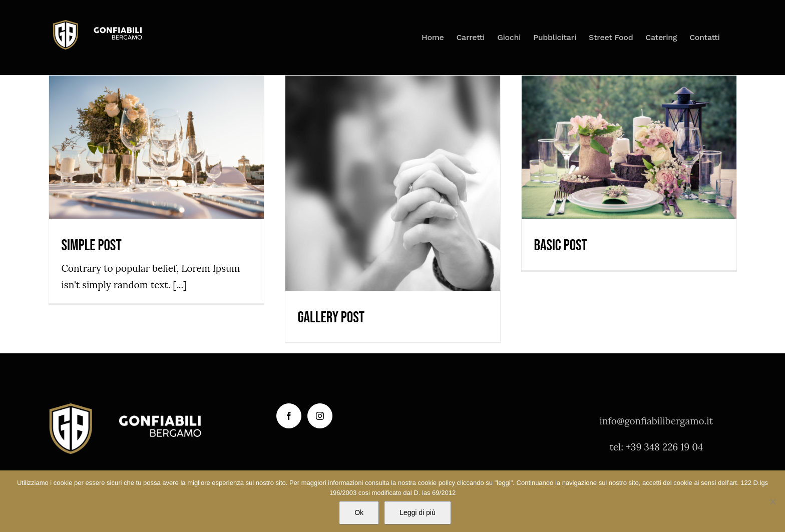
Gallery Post (331, 318)
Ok (359, 512)
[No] (772, 501)
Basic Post (561, 245)
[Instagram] (320, 416)
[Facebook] (289, 416)
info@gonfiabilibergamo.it (657, 421)
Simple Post (92, 245)
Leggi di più (418, 512)
